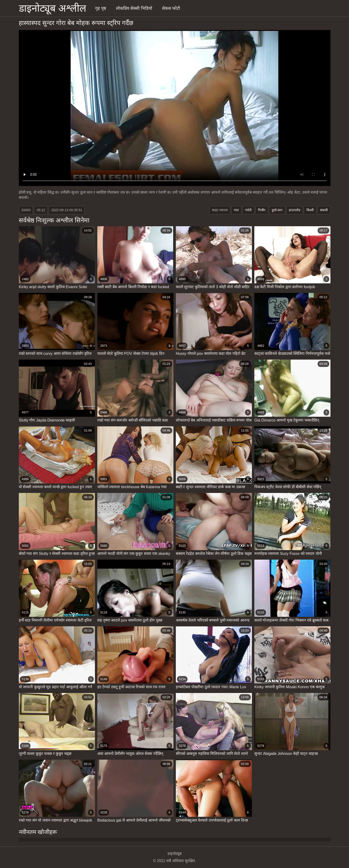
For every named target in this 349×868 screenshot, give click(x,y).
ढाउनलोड (295, 210)
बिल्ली (310, 210)
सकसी (324, 210)
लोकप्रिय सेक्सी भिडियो (134, 8)
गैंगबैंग (262, 210)
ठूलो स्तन (277, 210)
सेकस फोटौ (171, 8)
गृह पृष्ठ (101, 8)
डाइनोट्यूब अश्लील (53, 8)
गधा (236, 210)
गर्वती (248, 210)
